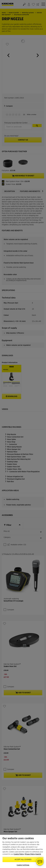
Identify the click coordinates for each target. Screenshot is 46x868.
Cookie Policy (19, 854)
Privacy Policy (30, 854)
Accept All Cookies (23, 860)
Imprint (38, 854)
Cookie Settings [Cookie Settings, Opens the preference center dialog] (23, 865)
